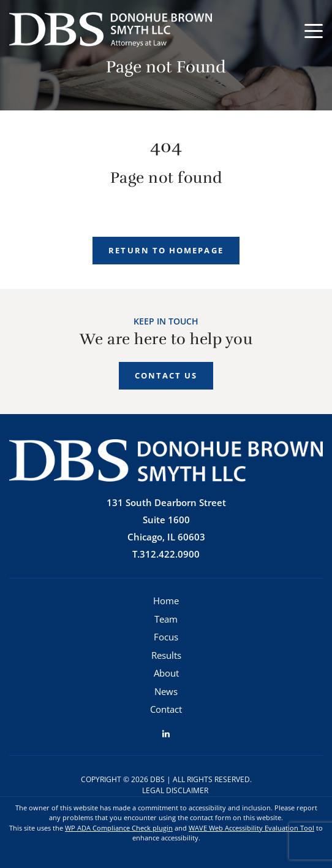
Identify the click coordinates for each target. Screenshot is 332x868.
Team (166, 619)
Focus (166, 637)
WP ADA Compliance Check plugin (119, 828)
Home (166, 601)
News (166, 691)
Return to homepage (166, 250)
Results (166, 655)
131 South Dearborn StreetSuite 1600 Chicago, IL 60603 (166, 520)
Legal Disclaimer (175, 790)
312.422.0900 (170, 554)
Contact (166, 709)
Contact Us (166, 375)
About (166, 673)
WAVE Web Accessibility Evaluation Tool (251, 828)
